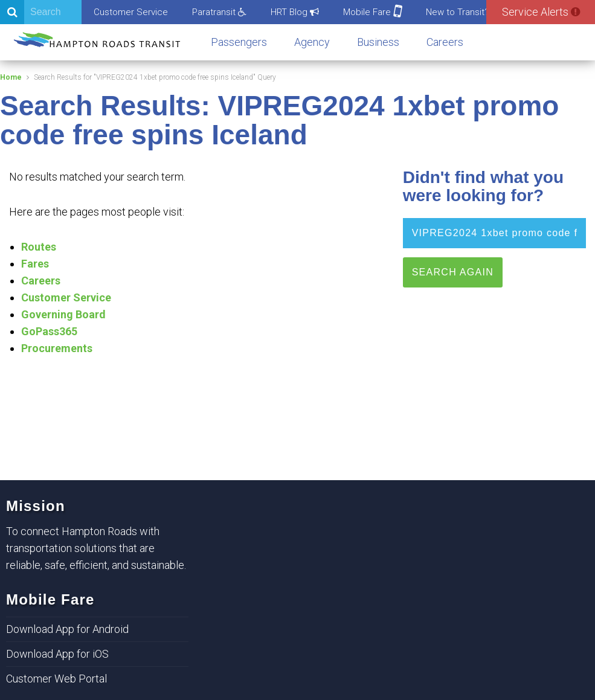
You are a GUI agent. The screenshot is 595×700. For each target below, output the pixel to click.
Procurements (57, 348)
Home (11, 77)
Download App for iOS (57, 654)
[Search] (41, 12)
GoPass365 (49, 331)
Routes (39, 247)
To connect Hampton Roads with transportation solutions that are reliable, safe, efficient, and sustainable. (96, 548)
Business (378, 42)
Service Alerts (541, 12)
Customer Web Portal (56, 679)
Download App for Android (67, 629)
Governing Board (63, 314)
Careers (445, 42)
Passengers (239, 42)
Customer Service (131, 12)
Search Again (453, 272)
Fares (35, 264)
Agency (312, 42)
